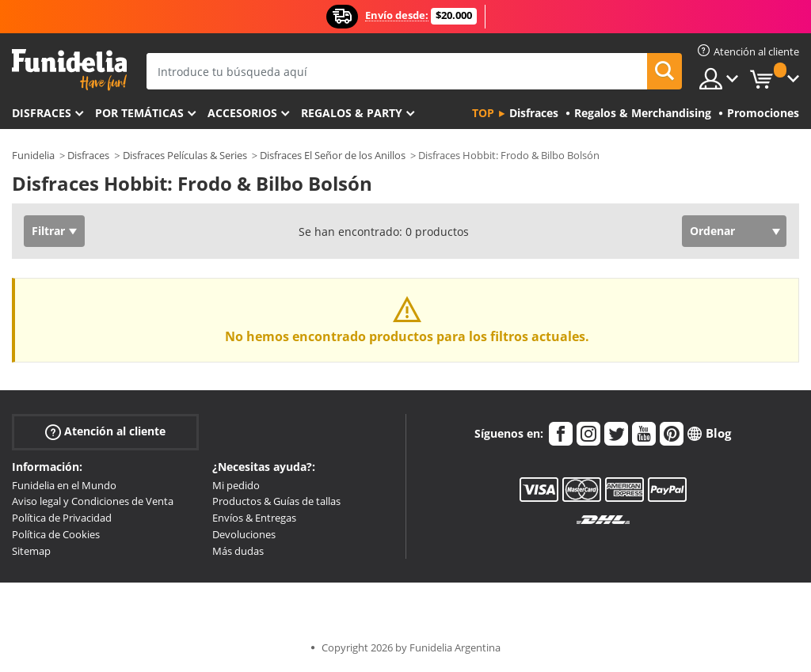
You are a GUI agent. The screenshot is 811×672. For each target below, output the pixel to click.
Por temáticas (139, 113)
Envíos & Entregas (254, 518)
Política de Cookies (56, 534)
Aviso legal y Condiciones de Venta (93, 501)
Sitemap (31, 551)
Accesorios (242, 113)
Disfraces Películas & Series (185, 155)
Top (483, 113)
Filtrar (48, 231)
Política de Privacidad (62, 518)
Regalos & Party (352, 113)
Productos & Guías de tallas (276, 501)
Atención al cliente (105, 431)
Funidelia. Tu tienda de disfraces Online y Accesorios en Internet (69, 70)
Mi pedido (236, 485)
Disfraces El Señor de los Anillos (333, 155)
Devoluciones (244, 534)
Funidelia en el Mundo (64, 485)
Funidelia (33, 155)
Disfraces (42, 113)
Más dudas (238, 551)
